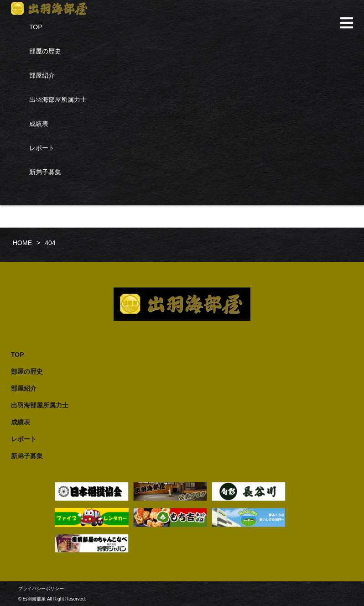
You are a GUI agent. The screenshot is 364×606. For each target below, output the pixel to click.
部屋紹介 (42, 75)
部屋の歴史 (45, 51)
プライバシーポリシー (41, 588)
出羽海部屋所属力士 (58, 99)
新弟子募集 (45, 172)
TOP (36, 27)
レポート (42, 148)
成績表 (39, 124)
